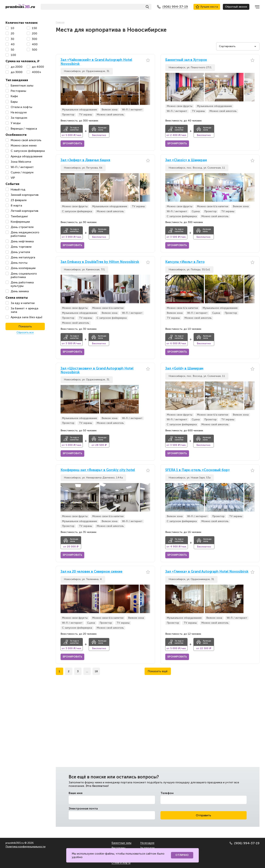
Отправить (203, 815)
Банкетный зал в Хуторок (186, 60)
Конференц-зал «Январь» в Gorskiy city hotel (98, 470)
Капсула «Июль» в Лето (185, 262)
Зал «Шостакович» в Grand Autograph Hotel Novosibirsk (97, 371)
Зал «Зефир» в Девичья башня (85, 160)
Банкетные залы (121, 843)
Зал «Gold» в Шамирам (184, 368)
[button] (147, 91)
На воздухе (147, 843)
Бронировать (72, 143)
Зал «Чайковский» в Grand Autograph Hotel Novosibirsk (96, 62)
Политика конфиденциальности (25, 847)
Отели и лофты (121, 863)
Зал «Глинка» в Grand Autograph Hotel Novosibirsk (207, 572)
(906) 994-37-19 (244, 843)
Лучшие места (207, 7)
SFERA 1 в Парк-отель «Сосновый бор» (198, 470)
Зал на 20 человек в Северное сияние (91, 572)
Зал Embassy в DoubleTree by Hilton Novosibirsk (100, 262)
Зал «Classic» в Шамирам (186, 160)
